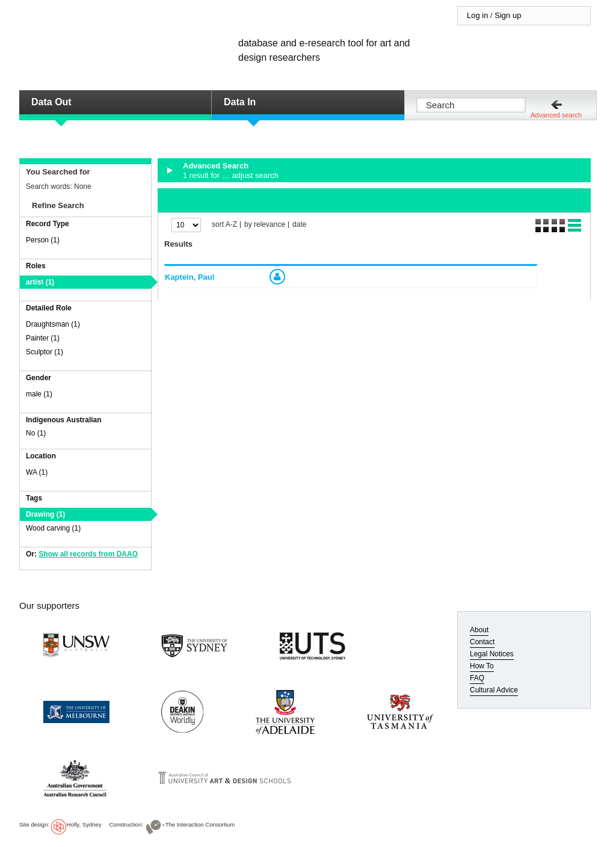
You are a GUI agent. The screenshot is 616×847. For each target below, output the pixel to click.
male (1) (39, 394)
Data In (240, 102)
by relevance (265, 225)
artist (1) (40, 282)
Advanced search (556, 115)
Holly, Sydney (84, 824)
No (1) (36, 433)
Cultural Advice (494, 690)
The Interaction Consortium (200, 824)
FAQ (477, 678)
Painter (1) (43, 338)
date (299, 225)
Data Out (51, 102)
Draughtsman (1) (53, 324)
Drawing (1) (45, 514)
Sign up (508, 15)
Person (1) (43, 240)
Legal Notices (492, 654)
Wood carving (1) (53, 528)
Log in (477, 15)
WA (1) (37, 472)
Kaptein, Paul (189, 277)
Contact (482, 642)
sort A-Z (224, 225)
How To (482, 666)
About (479, 630)
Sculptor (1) (45, 352)
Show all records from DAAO (88, 554)
